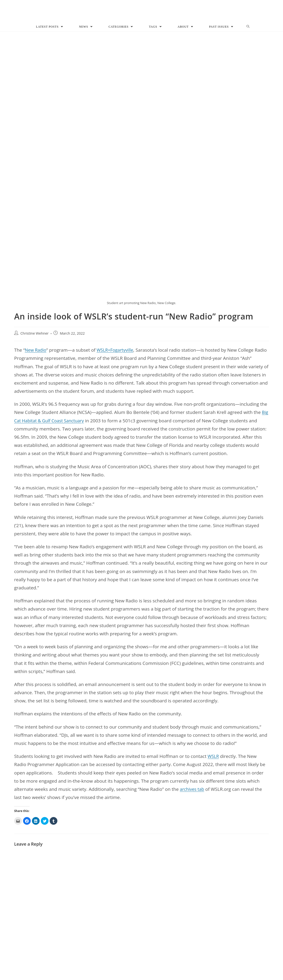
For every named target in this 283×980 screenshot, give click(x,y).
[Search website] (248, 27)
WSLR (214, 757)
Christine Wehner (35, 334)
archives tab (193, 790)
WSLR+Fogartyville (117, 351)
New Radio (36, 351)
